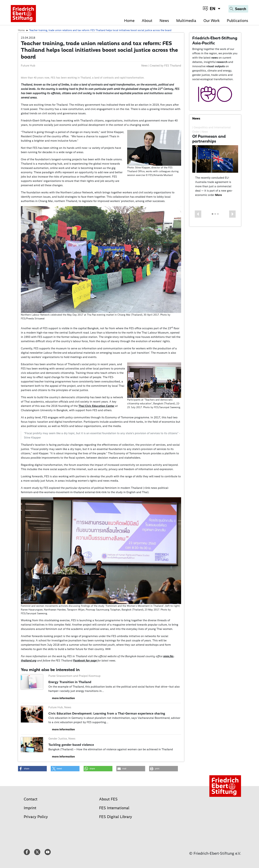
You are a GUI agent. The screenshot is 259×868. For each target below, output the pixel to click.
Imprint (30, 808)
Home (129, 21)
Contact (31, 799)
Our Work (212, 21)
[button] (198, 214)
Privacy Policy (36, 817)
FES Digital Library (116, 817)
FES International (114, 808)
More (218, 195)
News (164, 21)
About (147, 21)
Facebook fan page (85, 661)
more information (63, 698)
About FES (108, 799)
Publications (238, 21)
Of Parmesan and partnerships (209, 139)
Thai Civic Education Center (96, 406)
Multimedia (186, 21)
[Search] (238, 9)
